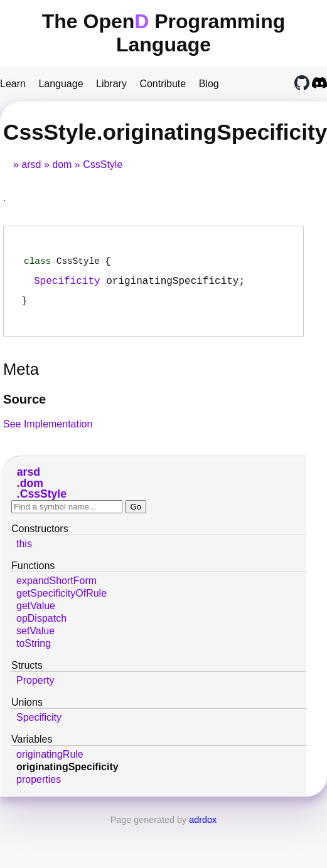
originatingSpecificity (67, 773)
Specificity (67, 285)
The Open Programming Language (164, 33)
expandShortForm (56, 587)
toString (34, 650)
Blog (209, 84)
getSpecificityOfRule (62, 599)
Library (111, 84)
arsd (31, 165)
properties (39, 786)
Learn (13, 84)
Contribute (163, 84)
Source (24, 405)
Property (35, 687)
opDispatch (41, 625)
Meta (21, 375)
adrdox (203, 826)
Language (61, 84)
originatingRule (50, 761)
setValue (35, 637)
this (24, 550)
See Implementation (48, 430)
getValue (36, 612)
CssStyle (103, 165)
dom (62, 165)
